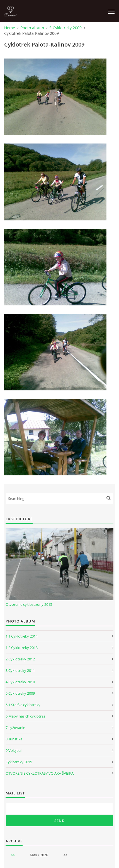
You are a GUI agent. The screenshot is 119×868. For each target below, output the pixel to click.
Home (10, 28)
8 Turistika (14, 739)
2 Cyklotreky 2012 (20, 659)
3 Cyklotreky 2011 (20, 670)
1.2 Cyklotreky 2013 (22, 648)
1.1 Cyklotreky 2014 (22, 636)
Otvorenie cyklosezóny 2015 (29, 604)
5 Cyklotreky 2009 (65, 28)
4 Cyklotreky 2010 (20, 682)
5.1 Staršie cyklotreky (23, 705)
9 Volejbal (14, 750)
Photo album (32, 28)
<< (13, 855)
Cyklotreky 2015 (19, 762)
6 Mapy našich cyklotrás (25, 716)
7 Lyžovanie (15, 728)
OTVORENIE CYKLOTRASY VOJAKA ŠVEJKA (40, 773)
